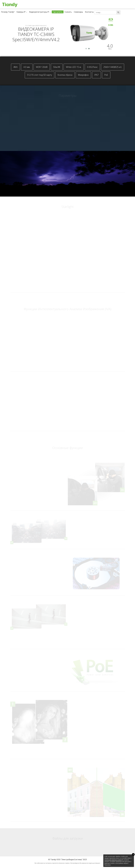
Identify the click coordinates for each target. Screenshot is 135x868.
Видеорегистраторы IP (39, 12)
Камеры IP (21, 12)
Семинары (78, 12)
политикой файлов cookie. (113, 860)
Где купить (58, 12)
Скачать (68, 12)
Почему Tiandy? (8, 12)
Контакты (89, 12)
